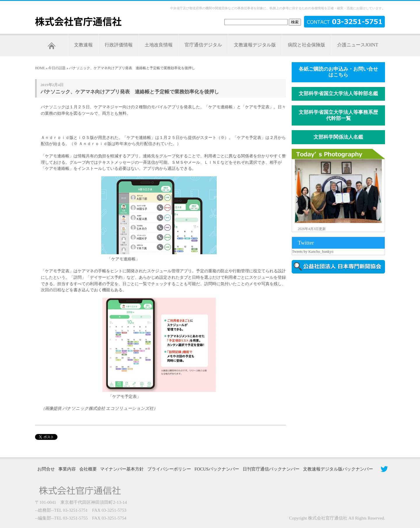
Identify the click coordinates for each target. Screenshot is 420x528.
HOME (40, 68)
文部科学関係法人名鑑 (338, 137)
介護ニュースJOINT (358, 45)
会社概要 (88, 469)
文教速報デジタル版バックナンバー (338, 469)
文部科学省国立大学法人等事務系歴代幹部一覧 (338, 115)
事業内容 (67, 469)
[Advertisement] (341, 328)
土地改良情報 (159, 45)
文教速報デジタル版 (255, 45)
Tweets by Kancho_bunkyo (313, 251)
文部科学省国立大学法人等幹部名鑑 (338, 94)
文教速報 (83, 45)
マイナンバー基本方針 (122, 469)
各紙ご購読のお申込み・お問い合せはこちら (338, 72)
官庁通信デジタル (203, 45)
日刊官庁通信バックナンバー (271, 469)
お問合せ (46, 469)
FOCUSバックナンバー (217, 469)
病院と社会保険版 (307, 45)
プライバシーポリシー (169, 469)
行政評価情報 (119, 45)
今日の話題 (57, 68)
